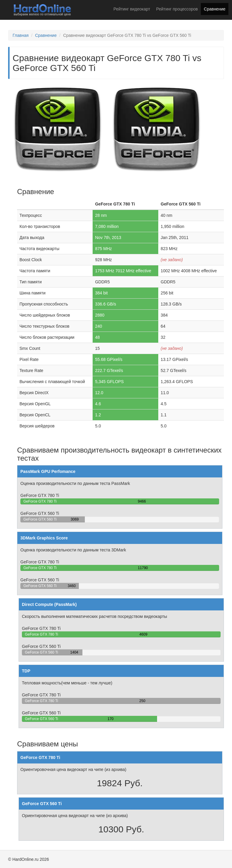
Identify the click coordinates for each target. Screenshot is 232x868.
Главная (21, 35)
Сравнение (215, 9)
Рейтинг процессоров (177, 9)
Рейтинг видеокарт (132, 9)
